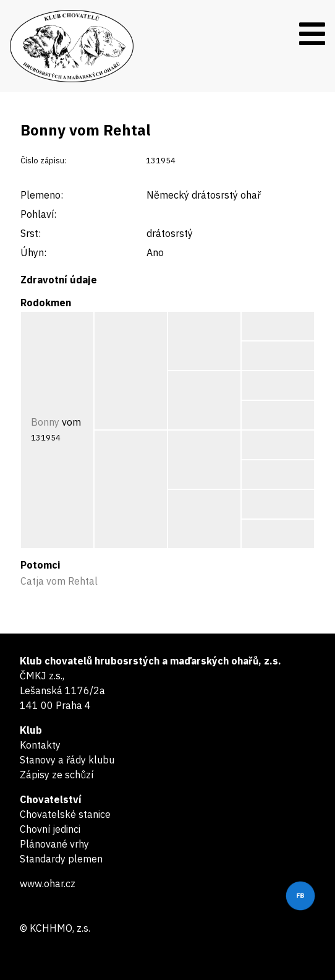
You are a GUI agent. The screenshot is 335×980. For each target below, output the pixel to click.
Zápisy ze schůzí (57, 775)
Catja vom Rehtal (59, 581)
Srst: (31, 233)
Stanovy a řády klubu (67, 760)
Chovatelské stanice (65, 814)
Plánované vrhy (54, 844)
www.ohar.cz (48, 883)
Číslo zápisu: (43, 161)
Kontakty (40, 745)
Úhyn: (33, 252)
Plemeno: (42, 195)
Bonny (45, 422)
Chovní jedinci (50, 829)
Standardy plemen (61, 859)
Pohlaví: (38, 214)
